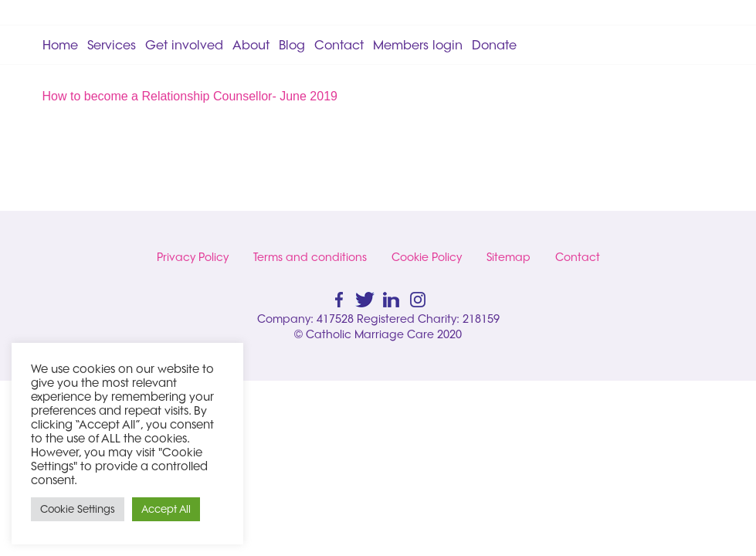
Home (60, 45)
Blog (292, 45)
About (251, 45)
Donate (494, 45)
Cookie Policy (427, 257)
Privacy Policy (193, 257)
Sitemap (509, 257)
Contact (339, 45)
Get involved (184, 45)
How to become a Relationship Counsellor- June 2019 (190, 96)
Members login (418, 45)
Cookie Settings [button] (78, 509)
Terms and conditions (310, 257)
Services (112, 45)
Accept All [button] (166, 509)
